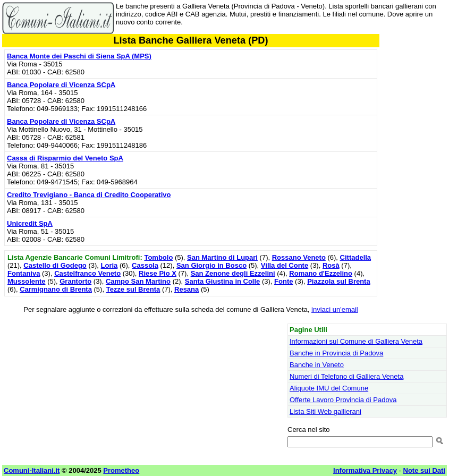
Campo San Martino (138, 281)
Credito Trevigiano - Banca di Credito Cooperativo (89, 195)
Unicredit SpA (30, 223)
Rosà (331, 265)
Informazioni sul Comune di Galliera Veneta (356, 341)
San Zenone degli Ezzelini (233, 273)
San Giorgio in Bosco (211, 265)
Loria (109, 265)
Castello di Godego (55, 265)
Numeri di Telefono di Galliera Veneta (346, 376)
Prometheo (121, 470)
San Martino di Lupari (222, 257)
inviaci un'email (335, 309)
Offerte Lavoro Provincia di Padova (343, 400)
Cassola (145, 265)
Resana (187, 289)
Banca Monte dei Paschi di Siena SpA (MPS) (79, 56)
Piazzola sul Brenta (338, 281)
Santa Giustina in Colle (223, 281)
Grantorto (75, 281)
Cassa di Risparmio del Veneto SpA (65, 158)
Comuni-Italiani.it (32, 470)
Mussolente (27, 281)
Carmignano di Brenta (56, 289)
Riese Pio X (158, 273)
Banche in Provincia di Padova (336, 353)
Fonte (283, 281)
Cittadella (356, 257)
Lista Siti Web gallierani (325, 411)
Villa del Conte (285, 265)
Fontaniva (24, 273)
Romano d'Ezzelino (321, 273)
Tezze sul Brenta (133, 289)
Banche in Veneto (317, 365)
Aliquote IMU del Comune (329, 388)
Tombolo (158, 257)
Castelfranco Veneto (87, 273)
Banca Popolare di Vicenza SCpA (61, 85)
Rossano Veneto (299, 257)
